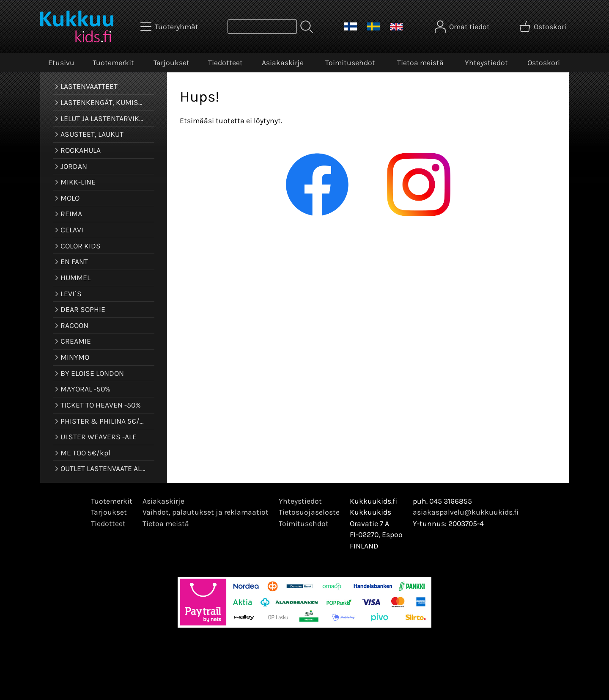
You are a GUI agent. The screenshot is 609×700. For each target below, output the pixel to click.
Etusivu (61, 63)
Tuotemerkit (113, 63)
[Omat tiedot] (463, 27)
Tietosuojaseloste (309, 512)
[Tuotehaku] (262, 27)
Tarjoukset (171, 63)
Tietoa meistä (420, 63)
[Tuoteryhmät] (170, 27)
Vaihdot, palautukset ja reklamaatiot (206, 512)
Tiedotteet (225, 63)
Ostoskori (544, 63)
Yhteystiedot (486, 63)
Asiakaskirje (283, 63)
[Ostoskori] (544, 27)
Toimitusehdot (350, 63)
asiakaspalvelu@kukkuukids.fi (466, 512)
